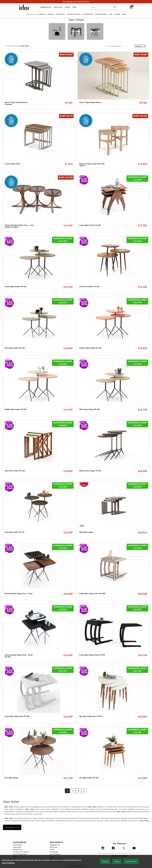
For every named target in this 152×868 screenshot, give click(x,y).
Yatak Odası (51, 14)
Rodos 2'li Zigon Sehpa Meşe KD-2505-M (92, 165)
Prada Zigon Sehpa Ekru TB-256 (17, 716)
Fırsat (124, 14)
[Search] (100, 7)
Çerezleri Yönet (131, 862)
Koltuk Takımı (18, 850)
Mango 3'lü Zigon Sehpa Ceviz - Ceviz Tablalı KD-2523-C (19, 226)
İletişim (68, 7)
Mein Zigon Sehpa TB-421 (15, 348)
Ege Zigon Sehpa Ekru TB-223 (91, 716)
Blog (74, 7)
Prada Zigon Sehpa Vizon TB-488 (92, 594)
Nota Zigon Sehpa (86, 532)
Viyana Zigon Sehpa (12, 164)
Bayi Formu (58, 7)
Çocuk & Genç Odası (101, 14)
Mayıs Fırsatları (31, 14)
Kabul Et (105, 862)
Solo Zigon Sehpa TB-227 (15, 532)
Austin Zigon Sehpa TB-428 (15, 287)
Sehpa (111, 14)
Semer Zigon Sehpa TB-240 (90, 225)
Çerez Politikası (55, 854)
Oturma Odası (61, 14)
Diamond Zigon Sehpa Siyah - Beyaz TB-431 (19, 656)
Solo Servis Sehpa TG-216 (15, 471)
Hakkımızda (54, 852)
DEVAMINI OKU (12, 827)
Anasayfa (10, 46)
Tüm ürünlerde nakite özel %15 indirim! (76, 2)
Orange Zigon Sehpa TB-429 (90, 348)
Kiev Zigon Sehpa (11, 778)
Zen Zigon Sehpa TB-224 (89, 778)
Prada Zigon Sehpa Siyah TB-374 (92, 655)
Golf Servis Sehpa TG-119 (89, 287)
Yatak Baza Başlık (88, 14)
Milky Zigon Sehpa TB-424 (89, 409)
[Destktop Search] (115, 7)
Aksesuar (117, 14)
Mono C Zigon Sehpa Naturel (90, 102)
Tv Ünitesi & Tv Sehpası (74, 14)
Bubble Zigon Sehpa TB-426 (16, 409)
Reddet (117, 862)
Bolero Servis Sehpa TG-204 (90, 471)
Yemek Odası (42, 14)
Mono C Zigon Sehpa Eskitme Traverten (16, 103)
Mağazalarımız (46, 7)
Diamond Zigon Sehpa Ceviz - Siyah (19, 594)
